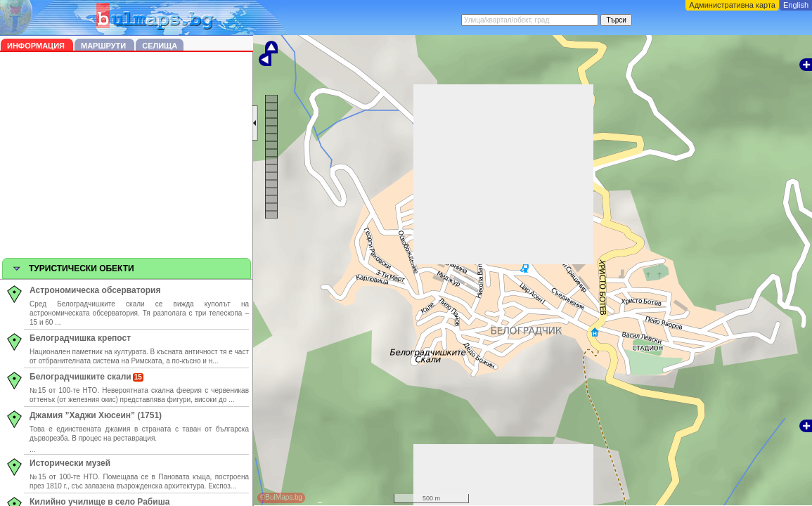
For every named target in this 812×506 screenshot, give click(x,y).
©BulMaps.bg (281, 497)
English (796, 5)
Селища (160, 46)
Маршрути (104, 46)
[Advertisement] (127, 157)
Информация (37, 46)
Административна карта (732, 5)
